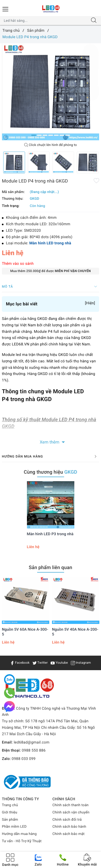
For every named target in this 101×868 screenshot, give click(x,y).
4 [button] (51, 135)
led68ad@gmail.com (32, 742)
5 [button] (56, 135)
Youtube (59, 663)
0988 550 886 (34, 751)
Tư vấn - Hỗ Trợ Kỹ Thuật (22, 841)
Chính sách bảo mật (69, 834)
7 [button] (68, 135)
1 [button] (34, 135)
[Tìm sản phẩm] (45, 21)
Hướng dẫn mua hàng (19, 834)
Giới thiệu (10, 812)
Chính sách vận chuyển (71, 812)
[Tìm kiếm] (94, 21)
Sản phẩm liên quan (51, 568)
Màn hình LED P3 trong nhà (50, 534)
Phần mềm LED (14, 827)
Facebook (20, 663)
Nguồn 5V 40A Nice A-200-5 (75, 632)
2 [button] (39, 135)
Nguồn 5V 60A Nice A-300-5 (25, 632)
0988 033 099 (24, 759)
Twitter (40, 663)
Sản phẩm (10, 820)
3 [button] (45, 135)
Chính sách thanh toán (71, 805)
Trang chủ (10, 805)
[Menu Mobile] (6, 8)
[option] (50, 92)
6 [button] (62, 135)
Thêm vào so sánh (18, 264)
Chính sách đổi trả (67, 820)
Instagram (81, 663)
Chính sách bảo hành (69, 827)
